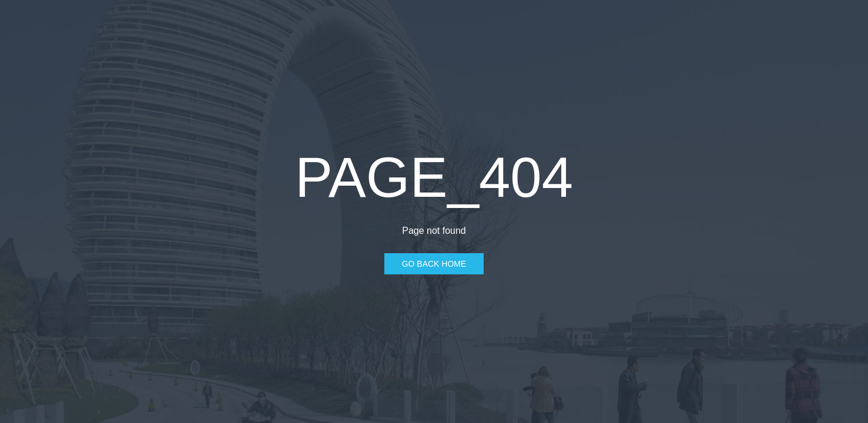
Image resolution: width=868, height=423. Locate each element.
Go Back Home (434, 264)
